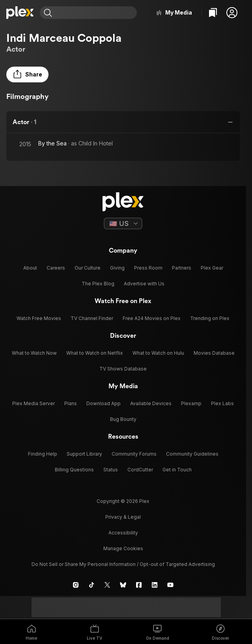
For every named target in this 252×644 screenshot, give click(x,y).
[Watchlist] (213, 13)
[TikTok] (91, 585)
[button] (232, 13)
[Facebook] (139, 585)
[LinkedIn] (155, 585)
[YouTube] (170, 585)
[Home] (20, 13)
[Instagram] (76, 585)
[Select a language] (123, 223)
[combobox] (95, 13)
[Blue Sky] (123, 585)
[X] (107, 585)
